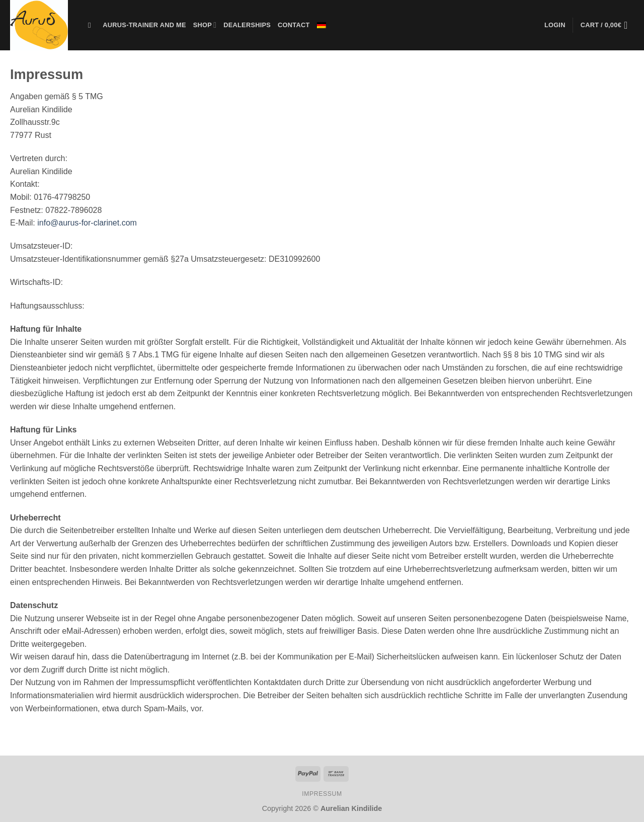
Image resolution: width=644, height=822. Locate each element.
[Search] (92, 25)
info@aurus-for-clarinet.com (87, 223)
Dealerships (247, 25)
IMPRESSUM (322, 794)
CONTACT (294, 25)
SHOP (205, 25)
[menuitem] (321, 25)
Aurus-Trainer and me (144, 25)
